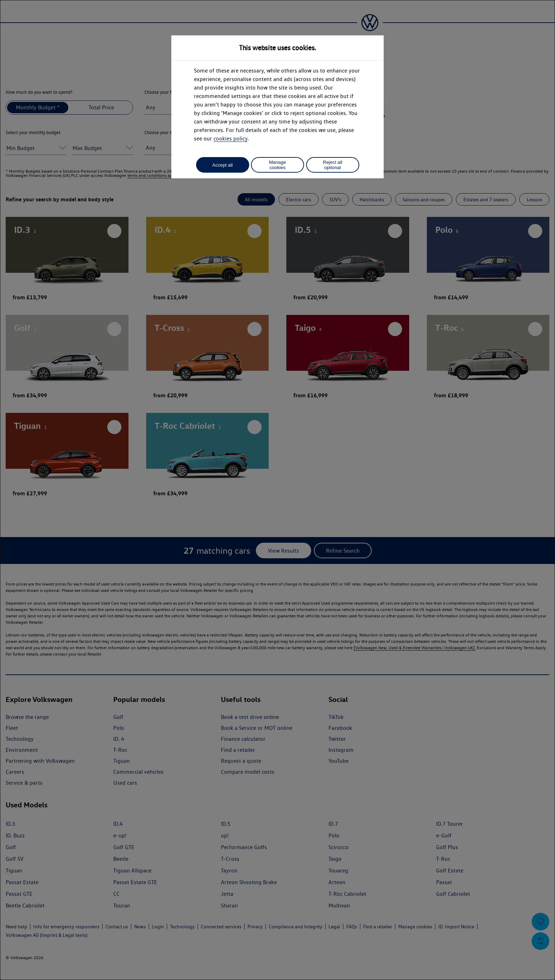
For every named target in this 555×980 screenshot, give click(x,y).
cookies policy (230, 139)
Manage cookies (277, 165)
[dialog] (277, 490)
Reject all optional (333, 165)
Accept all (223, 165)
